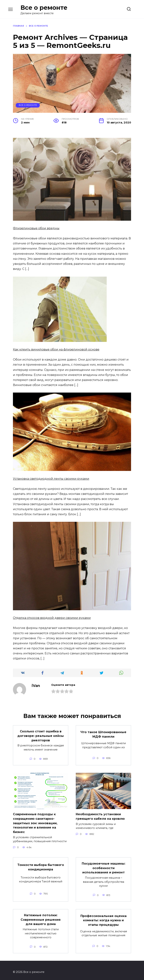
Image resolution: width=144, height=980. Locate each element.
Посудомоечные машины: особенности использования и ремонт (103, 866)
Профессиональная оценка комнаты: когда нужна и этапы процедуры (103, 917)
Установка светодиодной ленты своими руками (51, 479)
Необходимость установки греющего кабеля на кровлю (100, 815)
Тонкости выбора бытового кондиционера (41, 865)
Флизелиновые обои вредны (36, 228)
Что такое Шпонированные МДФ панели (103, 734)
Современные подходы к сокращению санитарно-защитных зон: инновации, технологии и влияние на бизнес (35, 822)
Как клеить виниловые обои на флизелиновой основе (56, 349)
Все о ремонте (44, 8)
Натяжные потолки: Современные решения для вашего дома (41, 916)
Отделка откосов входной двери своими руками (52, 618)
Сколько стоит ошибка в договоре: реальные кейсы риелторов (41, 735)
